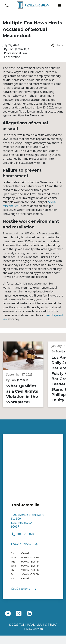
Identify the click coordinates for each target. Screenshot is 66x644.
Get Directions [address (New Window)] (24, 589)
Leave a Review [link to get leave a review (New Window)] (25, 544)
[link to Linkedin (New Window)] (29, 613)
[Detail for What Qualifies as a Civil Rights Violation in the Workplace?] (25, 374)
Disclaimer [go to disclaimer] (34, 629)
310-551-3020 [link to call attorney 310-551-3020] (23, 534)
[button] (59, 5)
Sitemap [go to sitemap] (51, 625)
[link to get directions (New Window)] (33, 522)
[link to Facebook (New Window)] (8, 613)
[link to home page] (33, 5)
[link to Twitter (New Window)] (19, 613)
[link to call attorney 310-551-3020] (7, 5)
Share (57, 45)
